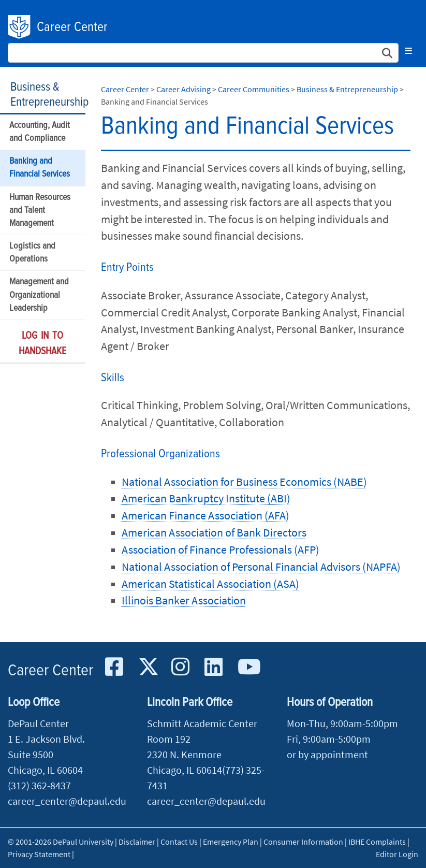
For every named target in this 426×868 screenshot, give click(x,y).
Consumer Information (303, 842)
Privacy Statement (39, 854)
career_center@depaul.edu (67, 801)
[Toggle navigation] (408, 51)
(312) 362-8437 (39, 785)
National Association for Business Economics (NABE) (244, 482)
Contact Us (179, 842)
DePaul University (20, 27)
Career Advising (183, 89)
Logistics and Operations (32, 253)
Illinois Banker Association (184, 600)
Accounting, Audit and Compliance (40, 132)
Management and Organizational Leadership (39, 295)
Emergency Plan (231, 842)
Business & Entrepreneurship (49, 95)
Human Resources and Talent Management (40, 211)
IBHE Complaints (377, 842)
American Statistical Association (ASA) (210, 584)
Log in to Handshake (42, 344)
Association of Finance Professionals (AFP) (221, 549)
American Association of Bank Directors (214, 532)
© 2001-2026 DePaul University (61, 842)
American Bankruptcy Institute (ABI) (206, 498)
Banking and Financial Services (40, 168)
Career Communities (254, 89)
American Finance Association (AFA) (205, 515)
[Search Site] (203, 53)
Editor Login (397, 854)
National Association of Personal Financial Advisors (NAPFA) (261, 567)
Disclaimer (137, 842)
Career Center (72, 27)
